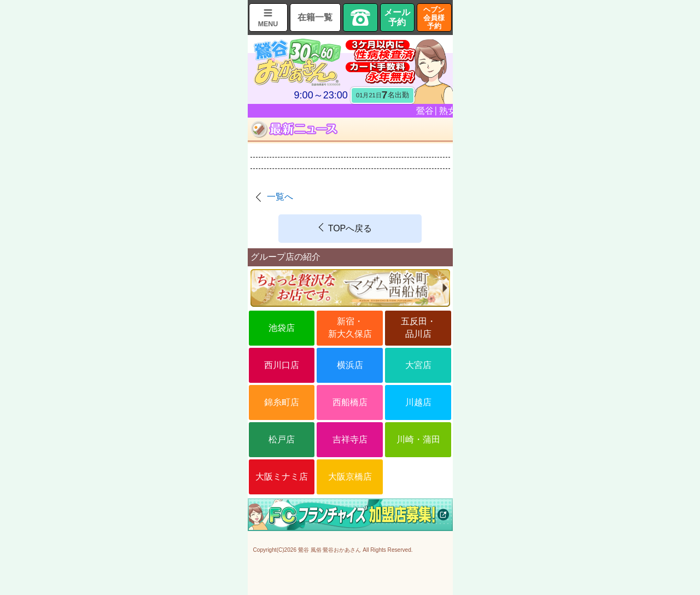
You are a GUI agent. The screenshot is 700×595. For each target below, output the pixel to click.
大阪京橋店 (350, 477)
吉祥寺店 (350, 439)
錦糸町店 (282, 402)
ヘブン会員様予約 (434, 18)
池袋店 (282, 328)
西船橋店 (350, 402)
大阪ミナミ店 (282, 477)
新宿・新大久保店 (350, 327)
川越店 (418, 402)
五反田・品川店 (418, 327)
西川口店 (282, 365)
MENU (268, 24)
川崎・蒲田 (418, 439)
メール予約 (397, 17)
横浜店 (350, 365)
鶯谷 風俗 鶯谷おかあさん (330, 550)
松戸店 (282, 439)
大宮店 (418, 365)
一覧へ (280, 197)
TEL (360, 17)
